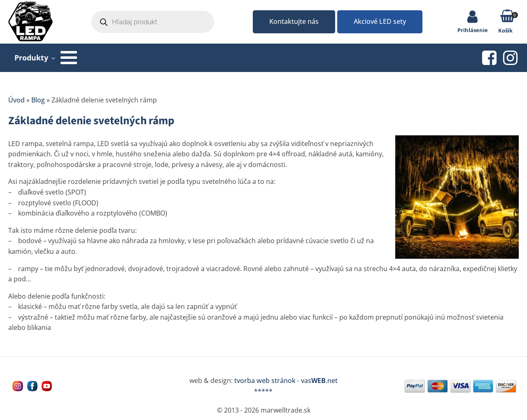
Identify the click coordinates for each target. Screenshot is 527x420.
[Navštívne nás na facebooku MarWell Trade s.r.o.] (32, 386)
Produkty (31, 58)
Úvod (16, 100)
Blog (38, 100)
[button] (507, 17)
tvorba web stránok (265, 381)
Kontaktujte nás (294, 21)
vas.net (319, 381)
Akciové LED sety (380, 21)
